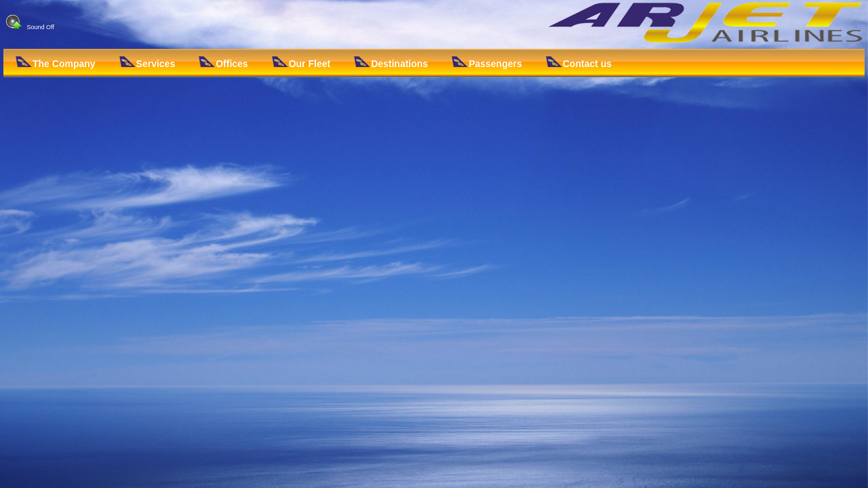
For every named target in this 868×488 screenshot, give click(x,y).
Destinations (391, 63)
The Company (56, 63)
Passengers (487, 63)
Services (147, 63)
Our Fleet (301, 63)
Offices (223, 63)
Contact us (579, 63)
